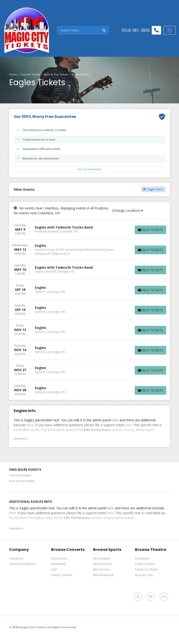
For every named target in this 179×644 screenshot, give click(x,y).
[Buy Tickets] (150, 230)
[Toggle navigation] (169, 30)
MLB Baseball (102, 564)
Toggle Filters (153, 189)
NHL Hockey (101, 569)
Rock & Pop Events (22, 481)
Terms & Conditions (22, 564)
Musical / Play (144, 575)
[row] (89, 229)
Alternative (58, 564)
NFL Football (101, 558)
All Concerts (59, 558)
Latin (54, 569)
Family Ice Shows (146, 569)
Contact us (16, 558)
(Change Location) (128, 210)
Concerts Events (20, 475)
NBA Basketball (103, 575)
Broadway (142, 558)
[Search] (78, 30)
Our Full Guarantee (89, 169)
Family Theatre (145, 564)
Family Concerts (62, 575)
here (115, 420)
